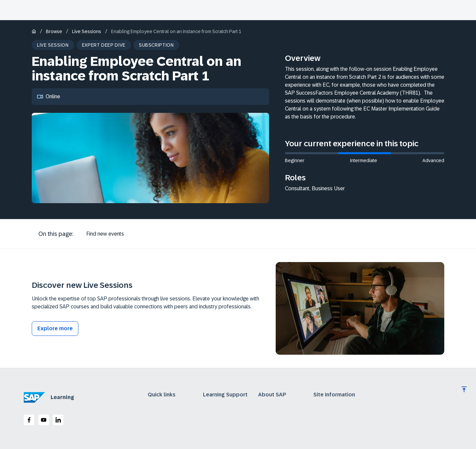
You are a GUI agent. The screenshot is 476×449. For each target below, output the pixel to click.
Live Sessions (87, 31)
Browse (54, 31)
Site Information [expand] (334, 395)
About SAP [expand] (272, 395)
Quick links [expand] (162, 395)
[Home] (34, 32)
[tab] (105, 234)
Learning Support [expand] (225, 395)
